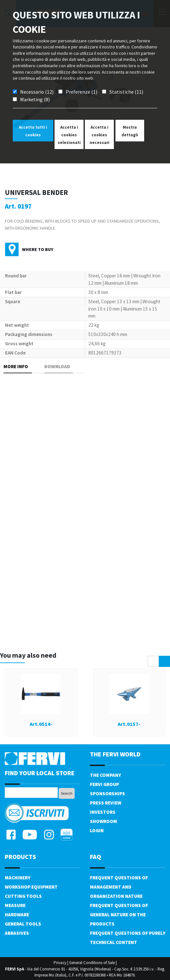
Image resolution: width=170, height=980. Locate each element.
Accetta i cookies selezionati (69, 135)
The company (105, 775)
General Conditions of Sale (92, 963)
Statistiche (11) (126, 92)
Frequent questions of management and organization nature (119, 887)
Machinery (18, 878)
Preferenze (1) (81, 92)
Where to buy (38, 249)
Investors (103, 812)
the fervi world (115, 754)
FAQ (96, 857)
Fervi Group (104, 784)
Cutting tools (23, 896)
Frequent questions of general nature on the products (119, 915)
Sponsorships (107, 794)
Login (97, 830)
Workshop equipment (31, 887)
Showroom (103, 821)
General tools (23, 924)
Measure (15, 905)
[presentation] (153, 661)
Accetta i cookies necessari (100, 135)
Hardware (17, 915)
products (20, 857)
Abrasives (17, 933)
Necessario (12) (37, 92)
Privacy (60, 963)
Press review (106, 803)
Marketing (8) (35, 99)
